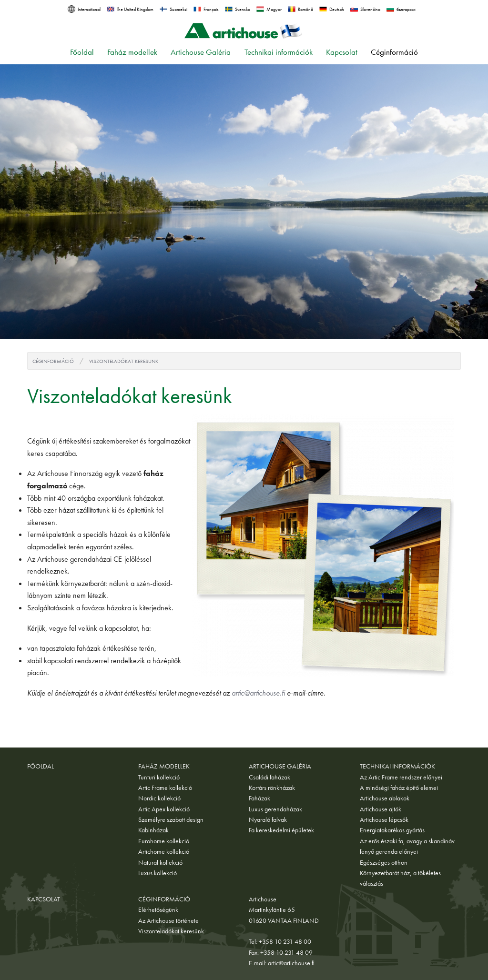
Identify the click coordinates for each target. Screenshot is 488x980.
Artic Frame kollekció (165, 788)
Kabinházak (153, 830)
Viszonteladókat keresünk (124, 361)
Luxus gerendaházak (275, 809)
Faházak (259, 798)
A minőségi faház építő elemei (399, 788)
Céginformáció (394, 52)
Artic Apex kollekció (164, 809)
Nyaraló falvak (268, 819)
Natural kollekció (160, 862)
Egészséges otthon (384, 862)
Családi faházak (269, 777)
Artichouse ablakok (385, 798)
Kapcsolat (342, 52)
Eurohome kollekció (164, 841)
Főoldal (82, 52)
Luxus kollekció (158, 873)
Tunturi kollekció (159, 777)
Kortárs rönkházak (272, 788)
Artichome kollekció (164, 851)
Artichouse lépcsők (384, 819)
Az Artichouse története (168, 920)
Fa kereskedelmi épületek (281, 830)
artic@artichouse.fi (258, 693)
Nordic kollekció (159, 798)
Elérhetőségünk (158, 909)
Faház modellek (132, 52)
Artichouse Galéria (201, 52)
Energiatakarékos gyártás (392, 830)
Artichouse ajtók (381, 809)
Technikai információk (279, 52)
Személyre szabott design (171, 819)
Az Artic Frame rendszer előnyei (401, 777)
